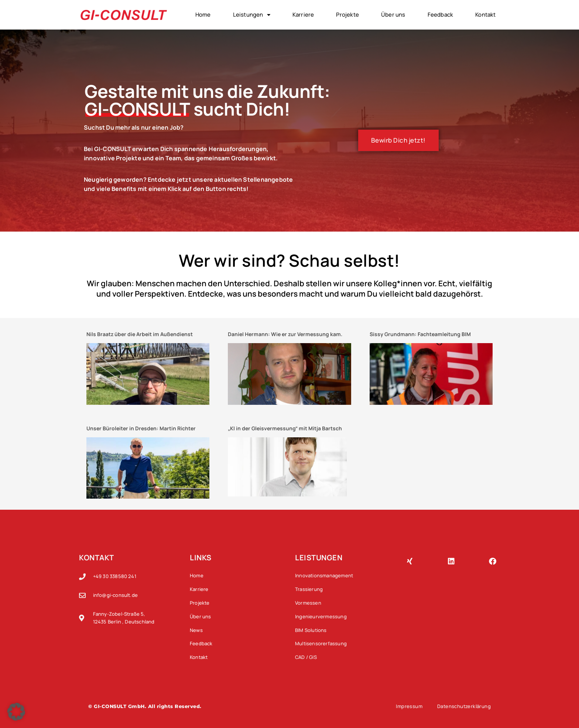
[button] (16, 712)
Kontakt (485, 15)
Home (203, 15)
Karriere (303, 15)
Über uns (393, 15)
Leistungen (252, 15)
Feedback (441, 15)
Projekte (347, 15)
